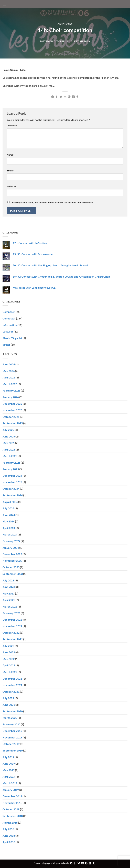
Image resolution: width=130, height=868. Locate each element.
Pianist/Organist (12, 338)
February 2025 (11, 462)
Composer (9, 312)
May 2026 (9, 371)
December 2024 (12, 476)
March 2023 (10, 606)
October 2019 (11, 744)
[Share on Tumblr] (77, 97)
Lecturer (8, 331)
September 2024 (13, 495)
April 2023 (9, 600)
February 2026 (11, 390)
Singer (6, 344)
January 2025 (11, 469)
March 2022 (10, 672)
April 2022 (9, 665)
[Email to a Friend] (65, 97)
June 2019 (9, 763)
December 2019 (12, 731)
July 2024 (8, 508)
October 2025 (11, 417)
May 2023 (9, 593)
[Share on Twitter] (61, 97)
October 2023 (11, 567)
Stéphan (85, 41)
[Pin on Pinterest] (69, 97)
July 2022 (8, 646)
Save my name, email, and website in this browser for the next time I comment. (53, 202)
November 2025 (12, 410)
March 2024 (10, 534)
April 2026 (9, 377)
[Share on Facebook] (57, 97)
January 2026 (11, 397)
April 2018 (9, 842)
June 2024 (9, 515)
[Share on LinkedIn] (73, 97)
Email (10, 170)
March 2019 (10, 783)
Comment (13, 125)
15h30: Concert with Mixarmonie (33, 254)
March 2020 (10, 718)
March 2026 (10, 384)
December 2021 (12, 679)
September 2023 (13, 574)
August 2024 (10, 502)
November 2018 (12, 803)
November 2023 (12, 561)
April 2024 (9, 528)
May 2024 (9, 521)
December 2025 (12, 404)
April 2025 (9, 449)
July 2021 (8, 698)
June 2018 (9, 836)
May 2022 (9, 659)
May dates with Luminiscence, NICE (34, 287)
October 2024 (11, 489)
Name (11, 155)
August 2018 (10, 822)
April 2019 (9, 777)
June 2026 (9, 364)
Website (11, 186)
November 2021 (12, 685)
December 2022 (12, 620)
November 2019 (12, 737)
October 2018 (11, 809)
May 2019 (9, 770)
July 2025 (8, 430)
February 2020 (11, 724)
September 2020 (13, 711)
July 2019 (8, 757)
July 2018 (8, 829)
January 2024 (11, 548)
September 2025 (13, 423)
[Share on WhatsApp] (52, 97)
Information (10, 325)
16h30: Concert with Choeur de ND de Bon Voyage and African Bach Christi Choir (61, 276)
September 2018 (13, 816)
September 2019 (13, 750)
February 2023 (11, 613)
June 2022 (9, 652)
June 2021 (9, 705)
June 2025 (9, 436)
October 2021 (11, 692)
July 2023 (8, 580)
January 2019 (11, 790)
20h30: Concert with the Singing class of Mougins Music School (50, 265)
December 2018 (12, 796)
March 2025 (10, 456)
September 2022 (13, 639)
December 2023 (12, 554)
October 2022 (11, 633)
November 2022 (12, 626)
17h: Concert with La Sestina (30, 243)
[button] (5, 4)
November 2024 (12, 482)
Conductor (65, 24)
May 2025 (9, 443)
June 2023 (9, 587)
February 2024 (11, 541)
